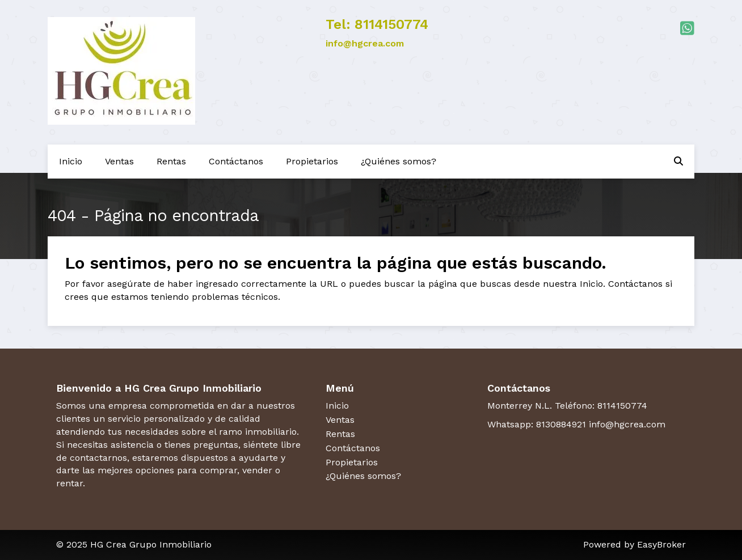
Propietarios (312, 161)
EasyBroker (661, 544)
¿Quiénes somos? (399, 161)
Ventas (119, 161)
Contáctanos (236, 161)
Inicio (71, 161)
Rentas (171, 161)
